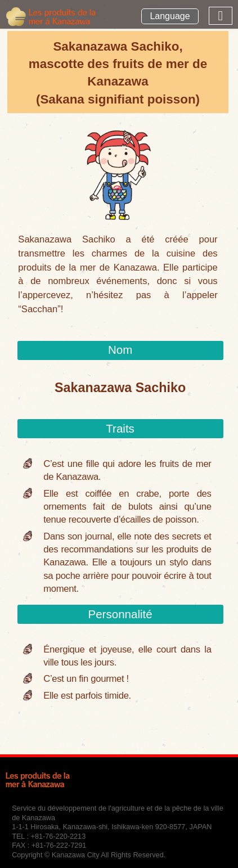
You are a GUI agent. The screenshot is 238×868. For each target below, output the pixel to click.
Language (170, 16)
